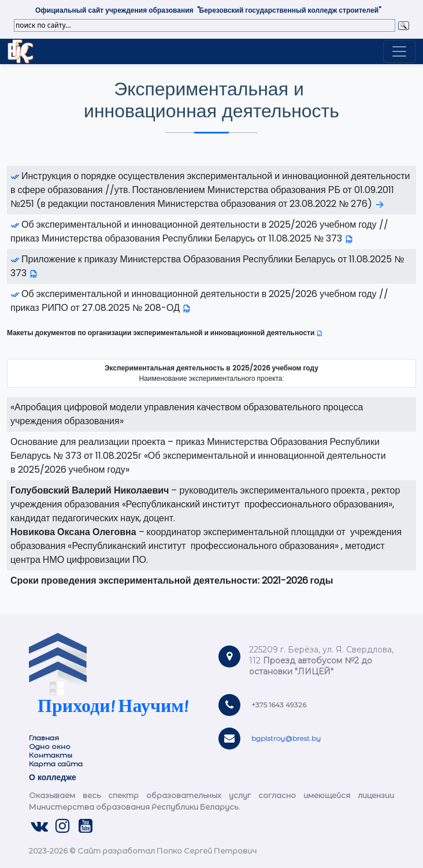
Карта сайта (57, 764)
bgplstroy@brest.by (286, 738)
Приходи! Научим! (113, 708)
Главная (44, 738)
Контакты (51, 755)
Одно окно (50, 746)
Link (21, 51)
